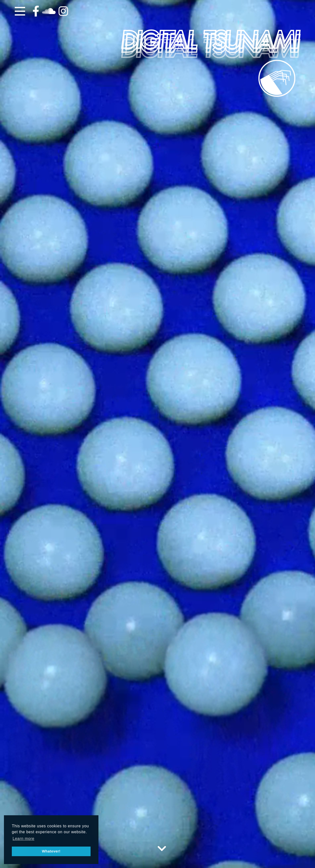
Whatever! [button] (51, 851)
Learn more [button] (24, 839)
